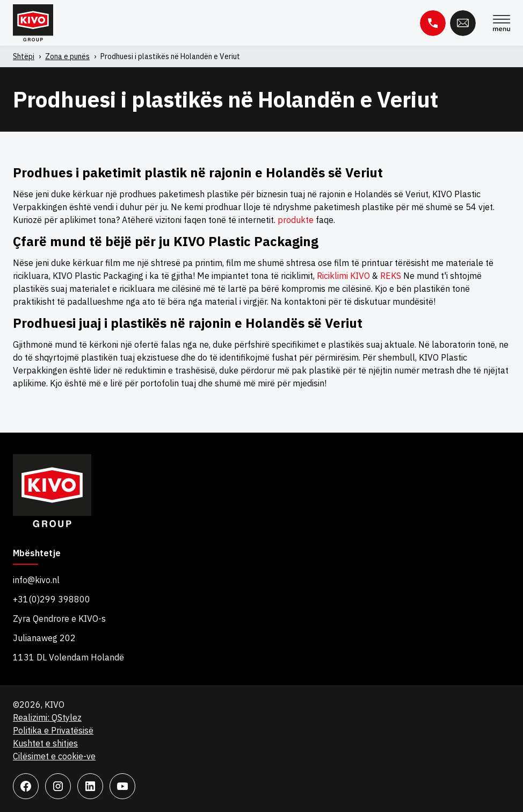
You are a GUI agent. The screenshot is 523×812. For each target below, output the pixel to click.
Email (463, 23)
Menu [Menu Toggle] (502, 23)
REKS (391, 276)
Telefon (433, 23)
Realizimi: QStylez (47, 717)
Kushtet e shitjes (45, 743)
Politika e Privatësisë (53, 730)
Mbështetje (37, 554)
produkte (296, 220)
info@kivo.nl (36, 580)
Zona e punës (67, 56)
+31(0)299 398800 (52, 599)
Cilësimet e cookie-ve (54, 756)
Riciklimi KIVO (343, 276)
